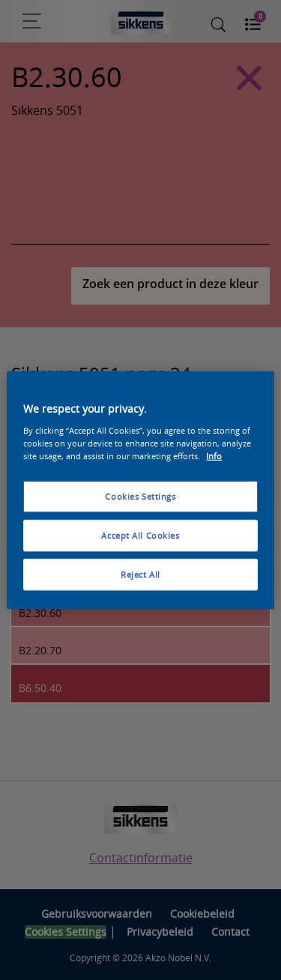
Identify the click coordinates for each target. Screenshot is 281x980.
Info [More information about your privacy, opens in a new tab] (214, 455)
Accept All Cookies (140, 535)
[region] (140, 490)
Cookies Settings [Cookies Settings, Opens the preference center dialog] (140, 496)
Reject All (140, 574)
